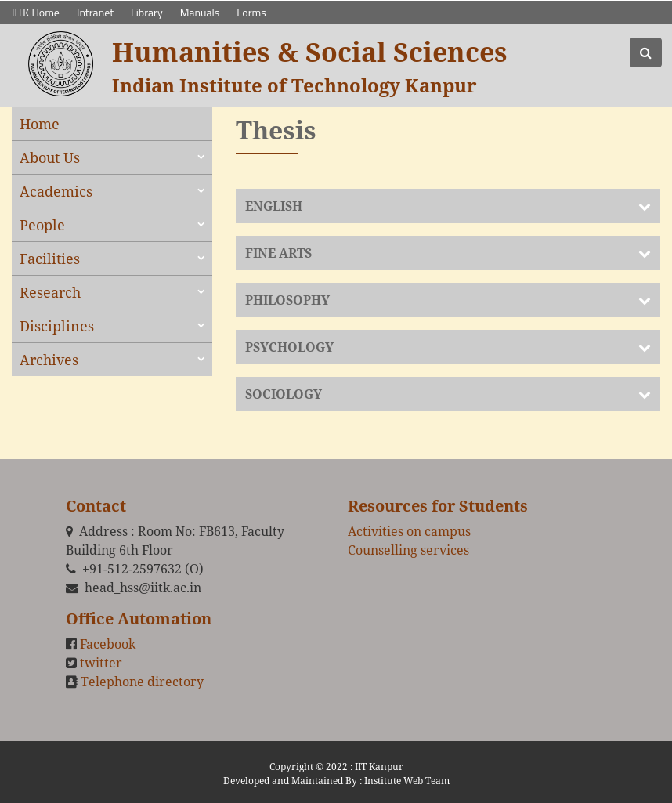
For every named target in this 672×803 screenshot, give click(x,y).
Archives (49, 360)
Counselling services (408, 550)
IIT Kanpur (379, 767)
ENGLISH (274, 206)
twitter (101, 663)
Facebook (108, 644)
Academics (56, 191)
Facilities (50, 259)
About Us (50, 157)
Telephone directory (142, 682)
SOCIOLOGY (284, 394)
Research (50, 292)
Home (40, 124)
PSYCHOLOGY (289, 347)
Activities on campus (409, 531)
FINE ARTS (278, 253)
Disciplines (57, 326)
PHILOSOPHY (287, 300)
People (42, 225)
